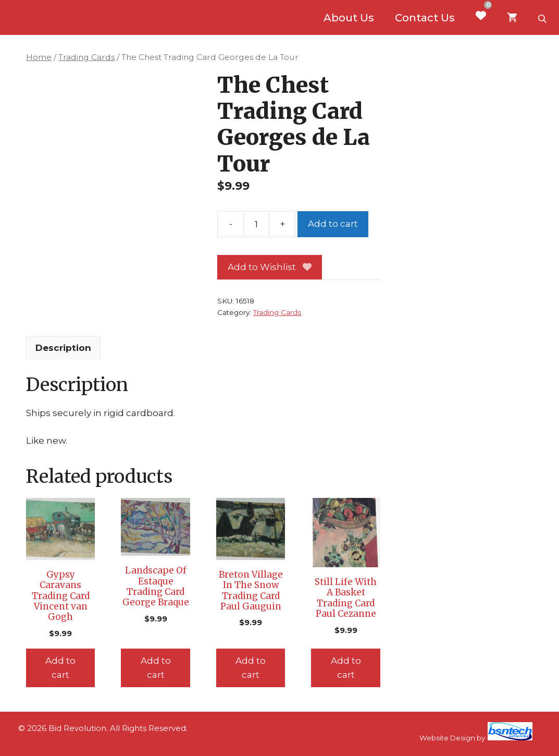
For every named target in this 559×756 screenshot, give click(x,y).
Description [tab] (63, 348)
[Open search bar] (543, 18)
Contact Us (425, 18)
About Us (349, 18)
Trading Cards (86, 57)
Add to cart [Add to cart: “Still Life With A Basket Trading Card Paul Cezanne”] (346, 668)
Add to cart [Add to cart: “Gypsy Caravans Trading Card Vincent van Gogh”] (60, 668)
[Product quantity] (256, 224)
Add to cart (333, 224)
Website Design (447, 738)
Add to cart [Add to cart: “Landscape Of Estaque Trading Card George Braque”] (156, 668)
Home (39, 57)
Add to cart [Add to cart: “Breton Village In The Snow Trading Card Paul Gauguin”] (251, 668)
